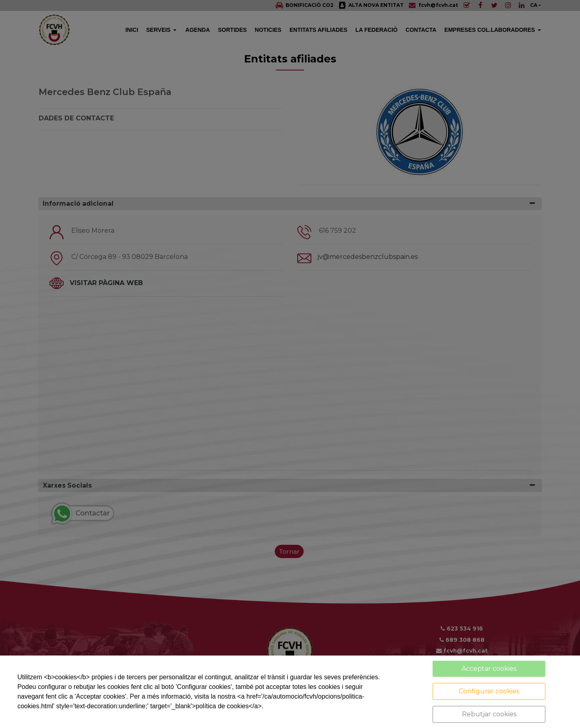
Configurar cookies (489, 691)
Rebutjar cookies (489, 714)
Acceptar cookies (489, 669)
